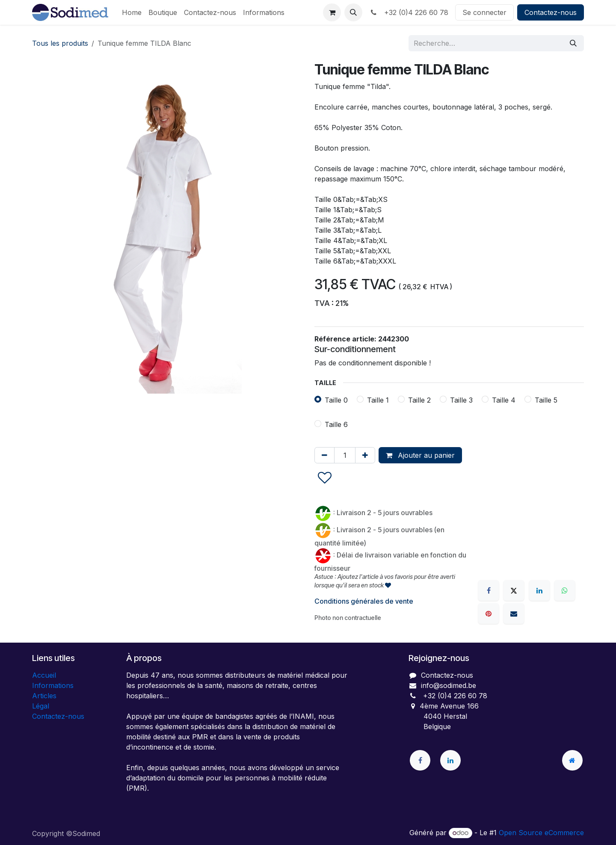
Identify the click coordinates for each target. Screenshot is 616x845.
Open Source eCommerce (541, 833)
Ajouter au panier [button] (420, 455)
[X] (514, 590)
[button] (353, 12)
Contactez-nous (551, 12)
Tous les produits (60, 43)
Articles (44, 696)
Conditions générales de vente (364, 601)
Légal (41, 706)
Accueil (44, 675)
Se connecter (484, 12)
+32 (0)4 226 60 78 (409, 12)
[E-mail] (514, 614)
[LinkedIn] (539, 590)
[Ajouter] (365, 455)
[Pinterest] (489, 614)
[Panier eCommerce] (332, 12)
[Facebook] (489, 590)
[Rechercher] (573, 43)
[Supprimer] (324, 455)
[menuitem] (132, 12)
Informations (53, 685)
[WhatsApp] (565, 590)
